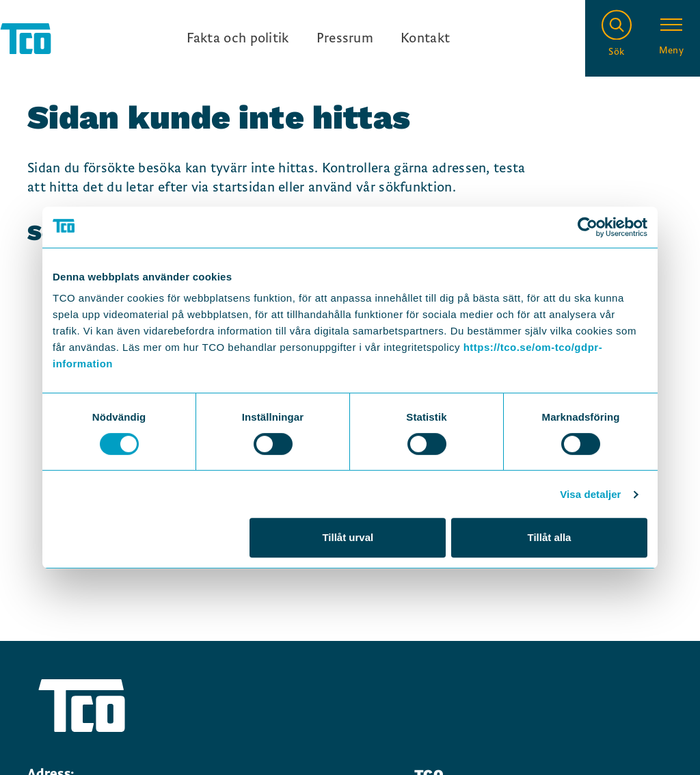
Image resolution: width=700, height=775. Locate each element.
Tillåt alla (549, 537)
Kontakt (425, 38)
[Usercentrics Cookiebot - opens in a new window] (588, 227)
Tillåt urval (348, 537)
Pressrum (345, 38)
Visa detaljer (590, 494)
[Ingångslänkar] (319, 38)
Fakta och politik (238, 38)
